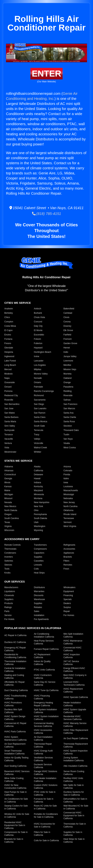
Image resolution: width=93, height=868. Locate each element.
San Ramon (40, 413)
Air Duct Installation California (43, 738)
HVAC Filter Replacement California (76, 732)
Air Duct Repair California (76, 738)
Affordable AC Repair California (15, 683)
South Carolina (11, 518)
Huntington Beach (42, 352)
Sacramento (40, 400)
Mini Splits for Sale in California (74, 787)
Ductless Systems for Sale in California (74, 793)
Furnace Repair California (46, 649)
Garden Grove (70, 343)
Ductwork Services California (43, 766)
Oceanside (9, 382)
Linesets (38, 565)
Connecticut (10, 475)
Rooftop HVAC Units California (73, 780)
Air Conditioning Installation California (44, 635)
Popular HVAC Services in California (33, 628)
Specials (68, 599)
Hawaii (37, 479)
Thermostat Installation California (15, 663)
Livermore (68, 361)
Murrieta (67, 374)
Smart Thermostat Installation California (14, 752)
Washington (40, 526)
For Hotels (9, 619)
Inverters (9, 557)
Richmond (39, 395)
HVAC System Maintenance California (15, 738)
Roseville (9, 400)
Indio (66, 352)
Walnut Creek (40, 448)
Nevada (8, 502)
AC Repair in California (15, 635)
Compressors (40, 549)
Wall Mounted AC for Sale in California (76, 807)
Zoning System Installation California (74, 759)
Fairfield (67, 335)
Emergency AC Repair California (15, 649)
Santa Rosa (69, 422)
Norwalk (38, 378)
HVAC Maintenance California (73, 642)
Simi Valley (10, 426)
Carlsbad (68, 313)
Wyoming (38, 530)
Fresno (8, 343)
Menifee (67, 365)
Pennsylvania (40, 514)
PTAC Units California (44, 670)
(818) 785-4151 (47, 214)
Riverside (68, 395)
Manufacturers (11, 587)
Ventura (8, 443)
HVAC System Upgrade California (75, 711)
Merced (8, 369)
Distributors (39, 587)
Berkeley (9, 313)
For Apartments (41, 619)
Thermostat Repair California (43, 745)
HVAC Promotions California (13, 704)
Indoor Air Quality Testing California (16, 759)
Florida (67, 475)
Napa (7, 378)
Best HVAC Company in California (75, 677)
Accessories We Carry (22, 539)
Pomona (8, 391)
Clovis (66, 317)
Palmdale (38, 387)
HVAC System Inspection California (76, 752)
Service (8, 615)
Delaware (38, 475)
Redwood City (11, 395)
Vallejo (37, 439)
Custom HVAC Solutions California (46, 787)
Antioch (37, 309)
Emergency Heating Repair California (43, 704)
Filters (66, 561)
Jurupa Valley (70, 356)
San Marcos (69, 408)
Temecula (38, 430)
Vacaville (9, 439)
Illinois (7, 482)
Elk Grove (68, 330)
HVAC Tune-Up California (46, 690)
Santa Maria (10, 422)
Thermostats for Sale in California (75, 825)
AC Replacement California (42, 656)
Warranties (39, 591)
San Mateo (10, 413)
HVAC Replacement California (73, 690)
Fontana (8, 339)
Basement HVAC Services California (17, 773)
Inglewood (9, 356)
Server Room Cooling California (74, 773)
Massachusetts (71, 490)
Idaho (66, 479)
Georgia (8, 479)
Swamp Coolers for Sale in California (16, 807)
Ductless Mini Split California (13, 711)
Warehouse (39, 599)
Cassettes (39, 561)
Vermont (68, 522)
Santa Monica (40, 422)
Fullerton (38, 343)
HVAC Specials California (76, 697)
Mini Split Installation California (73, 635)
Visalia (67, 443)
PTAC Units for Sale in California (45, 793)
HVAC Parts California (15, 732)
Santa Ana (68, 413)
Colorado (68, 471)
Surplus (67, 607)
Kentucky (38, 486)
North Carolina (70, 506)
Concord (38, 322)
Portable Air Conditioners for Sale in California (46, 816)
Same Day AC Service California (45, 683)
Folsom (37, 339)
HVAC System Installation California (46, 718)
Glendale (9, 348)
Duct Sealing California (15, 766)
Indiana (37, 482)
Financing (68, 595)
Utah (36, 522)
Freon (66, 569)
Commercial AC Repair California (15, 725)
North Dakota (11, 510)
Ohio (36, 510)
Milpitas (38, 369)
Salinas (67, 400)
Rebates (38, 607)
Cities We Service (18, 303)
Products (9, 603)
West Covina (70, 448)
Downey (67, 326)
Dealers (67, 603)
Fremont (68, 339)
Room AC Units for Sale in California (45, 807)
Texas (7, 522)
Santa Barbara (11, 417)
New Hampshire (42, 502)
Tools (7, 569)
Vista (7, 448)
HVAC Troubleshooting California (15, 697)
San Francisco (70, 404)
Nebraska (68, 498)
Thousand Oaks (71, 430)
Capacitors (39, 553)
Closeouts (9, 595)
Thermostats (10, 549)
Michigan (9, 494)
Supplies (38, 557)
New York (38, 506)
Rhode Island (70, 514)
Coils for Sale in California (46, 841)
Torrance (9, 435)
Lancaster (39, 361)
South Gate (39, 426)
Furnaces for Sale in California (44, 800)
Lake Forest (10, 361)
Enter (47, 74)
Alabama (9, 467)
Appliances (69, 553)
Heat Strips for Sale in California (74, 841)
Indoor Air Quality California (42, 663)
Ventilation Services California (43, 759)
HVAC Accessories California (43, 732)
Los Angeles (40, 365)
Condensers (10, 553)
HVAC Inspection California (72, 656)
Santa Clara (40, 417)
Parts (7, 611)
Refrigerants (69, 545)
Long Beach (10, 365)
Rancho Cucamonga (44, 391)
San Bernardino (12, 404)
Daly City (38, 326)
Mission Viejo (70, 369)
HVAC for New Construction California (15, 787)
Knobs (7, 573)
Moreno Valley (41, 374)
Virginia (8, 526)
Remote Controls (12, 545)
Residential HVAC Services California (73, 718)
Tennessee (69, 518)
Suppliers (9, 599)
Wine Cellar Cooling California (14, 780)
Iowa (66, 482)
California (38, 471)
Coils (36, 569)
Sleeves (8, 565)
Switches (9, 561)
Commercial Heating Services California (44, 725)
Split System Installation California (45, 711)
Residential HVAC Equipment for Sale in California (15, 825)
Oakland (68, 378)
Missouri (8, 498)
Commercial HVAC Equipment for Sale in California (74, 816)
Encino (8, 335)
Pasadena (68, 387)
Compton (9, 322)
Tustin (66, 435)
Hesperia (9, 352)
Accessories (69, 549)
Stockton (68, 426)
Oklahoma (68, 510)
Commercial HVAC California (73, 649)
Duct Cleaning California (16, 690)
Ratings (8, 607)
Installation (39, 615)
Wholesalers (69, 587)
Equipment (69, 591)
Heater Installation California (72, 704)
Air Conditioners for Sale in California (16, 800)
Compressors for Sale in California (16, 834)
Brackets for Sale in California (14, 841)
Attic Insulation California (75, 766)
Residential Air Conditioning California (15, 656)
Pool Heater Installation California (45, 780)
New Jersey (69, 502)
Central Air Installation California (15, 670)
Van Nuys (68, 439)
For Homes (69, 615)
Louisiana (68, 486)
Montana (38, 498)
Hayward (38, 348)
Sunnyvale (9, 430)
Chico (7, 317)
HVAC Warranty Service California (75, 725)
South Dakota (40, 518)
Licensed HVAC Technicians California (74, 683)
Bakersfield (69, 309)
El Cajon (8, 330)
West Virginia (70, 526)
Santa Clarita (70, 417)
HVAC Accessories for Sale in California (44, 825)
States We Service (18, 461)
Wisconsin (9, 530)
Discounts (39, 595)
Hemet (67, 348)
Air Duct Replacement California (15, 745)
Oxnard (8, 387)
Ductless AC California (15, 642)
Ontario (37, 382)
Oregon (8, 514)
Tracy (37, 435)
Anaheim (9, 309)
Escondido (39, 335)
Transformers (40, 545)
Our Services (15, 582)
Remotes (68, 565)
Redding (68, 391)
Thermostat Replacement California (76, 745)
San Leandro (40, 408)
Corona (67, 322)
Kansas (8, 486)
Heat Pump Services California (44, 642)
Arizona (67, 467)
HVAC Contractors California (43, 677)
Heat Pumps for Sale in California (15, 793)
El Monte (38, 330)
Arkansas (9, 471)
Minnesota (39, 494)
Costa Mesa (10, 326)
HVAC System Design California (15, 718)
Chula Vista (39, 317)
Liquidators (10, 591)
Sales (37, 611)
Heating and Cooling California (14, 677)
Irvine (36, 356)
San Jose (9, 408)
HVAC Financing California (42, 697)
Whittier (38, 452)
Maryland (38, 490)
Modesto (9, 374)
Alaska (37, 467)
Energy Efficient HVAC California (74, 670)
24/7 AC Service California (71, 663)
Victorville (38, 443)
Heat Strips (39, 573)
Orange (67, 382)
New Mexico (10, 506)
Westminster (10, 452)
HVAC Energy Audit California (43, 752)
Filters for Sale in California (42, 834)
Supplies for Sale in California (73, 834)
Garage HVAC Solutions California (46, 773)
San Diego (39, 404)
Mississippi (69, 494)
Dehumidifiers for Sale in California (75, 800)
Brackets (68, 557)
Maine (7, 490)
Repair (67, 611)
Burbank (38, 313)
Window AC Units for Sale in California (17, 816)
